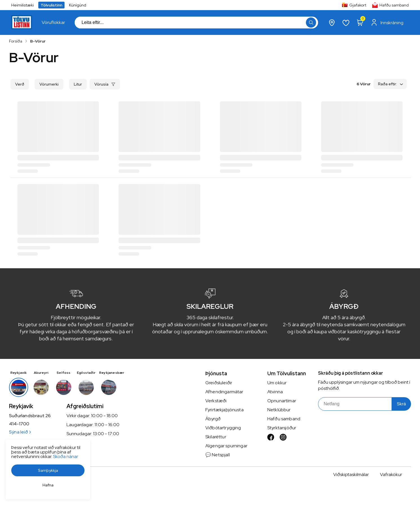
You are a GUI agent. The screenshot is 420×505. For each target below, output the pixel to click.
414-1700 (19, 424)
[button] (48, 470)
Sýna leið (20, 432)
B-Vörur (38, 41)
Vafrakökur (391, 474)
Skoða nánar (65, 456)
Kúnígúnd (78, 5)
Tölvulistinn (51, 5)
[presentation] (53, 23)
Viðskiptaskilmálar (351, 474)
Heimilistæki (23, 5)
